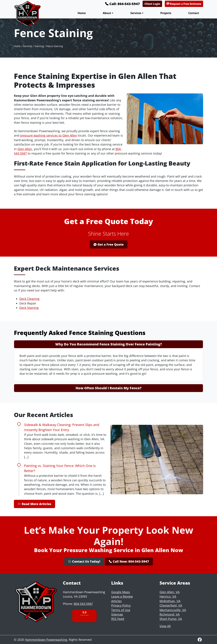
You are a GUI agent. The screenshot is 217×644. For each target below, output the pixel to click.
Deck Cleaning (29, 299)
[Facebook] (200, 640)
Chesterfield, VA (171, 605)
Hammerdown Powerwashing (46, 640)
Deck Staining (29, 308)
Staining (39, 46)
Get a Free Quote (109, 244)
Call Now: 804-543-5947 (129, 561)
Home (82, 13)
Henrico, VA (168, 596)
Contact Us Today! (84, 561)
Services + (137, 13)
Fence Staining (55, 46)
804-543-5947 (83, 604)
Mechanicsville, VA (173, 610)
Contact (194, 13)
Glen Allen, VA (170, 592)
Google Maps (121, 592)
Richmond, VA (170, 614)
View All (165, 626)
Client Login (152, 4)
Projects (166, 13)
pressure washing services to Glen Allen (49, 135)
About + (108, 13)
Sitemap (117, 614)
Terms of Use (121, 610)
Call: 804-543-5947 (122, 4)
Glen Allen (25, 149)
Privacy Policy (121, 605)
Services (28, 46)
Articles (116, 601)
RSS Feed (118, 619)
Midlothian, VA (170, 601)
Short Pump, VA (171, 619)
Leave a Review (122, 596)
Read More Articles (34, 504)
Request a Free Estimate (184, 4)
